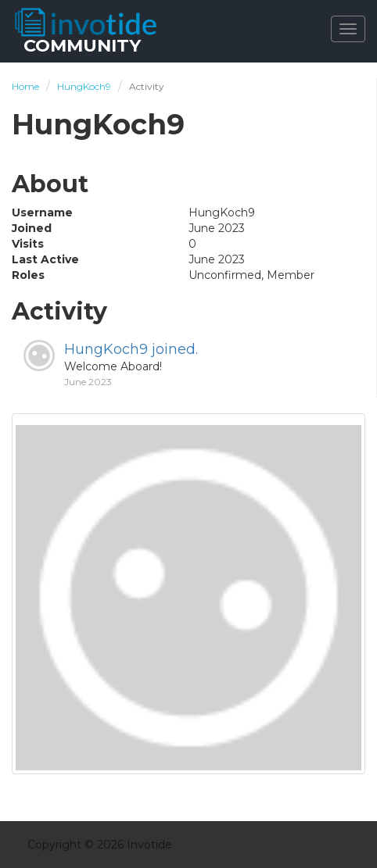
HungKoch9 (106, 349)
